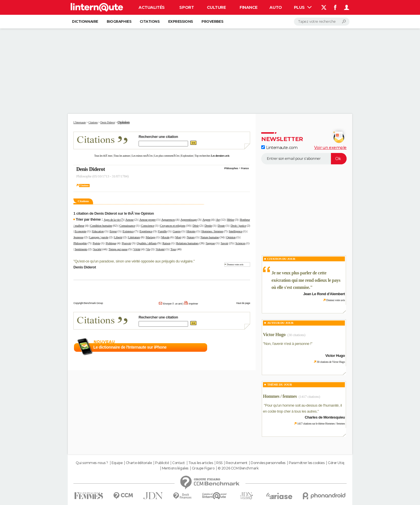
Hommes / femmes (212, 231)
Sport (187, 7)
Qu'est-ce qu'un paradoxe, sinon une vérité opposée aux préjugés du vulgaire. (134, 261)
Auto (276, 7)
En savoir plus (238, 347)
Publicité (162, 463)
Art (218, 220)
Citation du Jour (281, 259)
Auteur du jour (280, 323)
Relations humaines (187, 243)
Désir (196, 225)
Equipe (117, 463)
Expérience (146, 231)
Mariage (151, 237)
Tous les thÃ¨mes (103, 156)
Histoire (191, 231)
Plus (303, 7)
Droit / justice (238, 225)
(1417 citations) (309, 397)
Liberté (118, 237)
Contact (179, 463)
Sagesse (210, 243)
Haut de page (243, 303)
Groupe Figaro (203, 468)
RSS (219, 463)
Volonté (160, 249)
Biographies (119, 21)
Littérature (134, 237)
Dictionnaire (85, 21)
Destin (208, 225)
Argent (206, 220)
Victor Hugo (274, 335)
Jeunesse (78, 237)
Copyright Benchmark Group (88, 303)
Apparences (168, 220)
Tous (173, 249)
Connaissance (127, 225)
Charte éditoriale (139, 463)
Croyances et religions (173, 225)
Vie (148, 249)
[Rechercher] (322, 22)
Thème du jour (280, 384)
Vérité (137, 249)
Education (98, 231)
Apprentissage (189, 220)
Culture (216, 7)
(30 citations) (296, 335)
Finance (249, 7)
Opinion (231, 237)
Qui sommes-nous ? (92, 463)
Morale (165, 237)
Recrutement (236, 463)
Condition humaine (101, 225)
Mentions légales (175, 468)
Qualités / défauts (147, 243)
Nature (191, 237)
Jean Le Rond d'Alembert (324, 294)
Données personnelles (268, 463)
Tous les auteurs (122, 156)
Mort (178, 237)
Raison (166, 243)
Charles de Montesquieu (325, 417)
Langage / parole (99, 237)
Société (97, 249)
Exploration (187, 156)
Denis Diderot (91, 169)
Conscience (148, 225)
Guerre (177, 231)
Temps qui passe (118, 249)
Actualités (152, 7)
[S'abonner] (304, 159)
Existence (128, 231)
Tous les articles (201, 463)
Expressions (181, 21)
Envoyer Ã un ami (172, 304)
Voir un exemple (330, 148)
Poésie (96, 243)
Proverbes (212, 21)
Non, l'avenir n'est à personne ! (288, 344)
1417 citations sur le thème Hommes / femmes (321, 424)
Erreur (113, 231)
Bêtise (231, 220)
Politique (111, 243)
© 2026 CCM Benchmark (238, 468)
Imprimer (193, 304)
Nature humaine (210, 237)
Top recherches (202, 156)
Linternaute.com (279, 148)
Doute (221, 225)
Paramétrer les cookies (307, 463)
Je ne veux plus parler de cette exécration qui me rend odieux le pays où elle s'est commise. (306, 280)
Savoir (225, 243)
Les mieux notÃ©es (142, 156)
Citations (150, 21)
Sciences (240, 243)
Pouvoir (127, 243)
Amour (130, 220)
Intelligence (236, 231)
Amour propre (147, 220)
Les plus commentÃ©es (167, 156)
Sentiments (81, 249)
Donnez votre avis (235, 264)
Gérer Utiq (336, 463)
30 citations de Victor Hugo (331, 362)
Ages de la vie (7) (114, 220)
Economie (80, 231)
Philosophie (80, 243)
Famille (163, 231)
